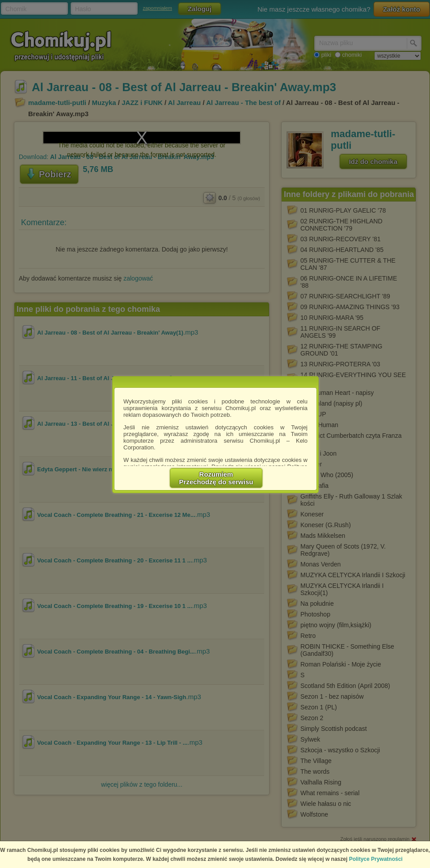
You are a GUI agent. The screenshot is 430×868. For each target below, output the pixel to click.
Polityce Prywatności (376, 859)
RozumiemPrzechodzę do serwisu (216, 478)
